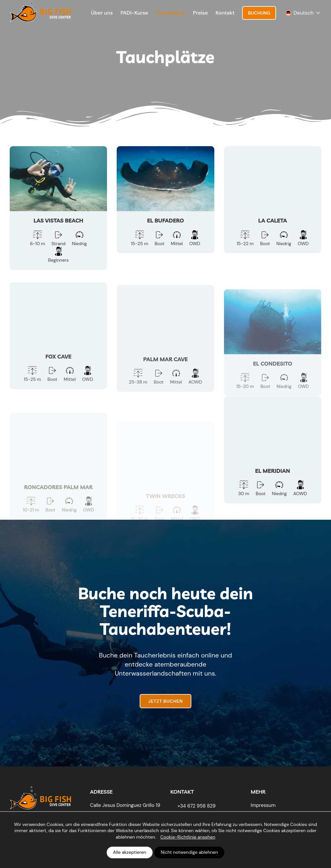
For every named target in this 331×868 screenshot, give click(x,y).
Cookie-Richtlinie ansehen (188, 837)
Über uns (102, 13)
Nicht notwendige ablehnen (189, 852)
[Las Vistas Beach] (58, 208)
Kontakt (225, 13)
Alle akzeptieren (130, 852)
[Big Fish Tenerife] (40, 796)
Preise (200, 13)
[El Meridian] (273, 461)
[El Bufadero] (165, 200)
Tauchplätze (171, 13)
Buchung (259, 13)
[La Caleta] (273, 200)
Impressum (263, 805)
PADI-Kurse (134, 13)
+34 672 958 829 (197, 806)
